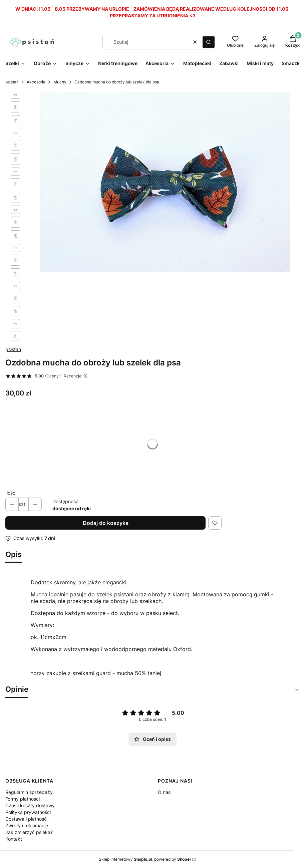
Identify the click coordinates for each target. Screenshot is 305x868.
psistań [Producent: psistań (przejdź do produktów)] (13, 349)
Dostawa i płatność (26, 819)
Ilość (10, 493)
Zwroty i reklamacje (27, 825)
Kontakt (14, 839)
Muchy (60, 82)
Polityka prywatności (28, 812)
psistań (12, 82)
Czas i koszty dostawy (30, 805)
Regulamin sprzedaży (29, 792)
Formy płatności (23, 799)
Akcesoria (36, 82)
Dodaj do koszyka (106, 523)
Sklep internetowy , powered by (145, 859)
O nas (164, 792)
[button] (209, 42)
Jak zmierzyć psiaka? (29, 832)
